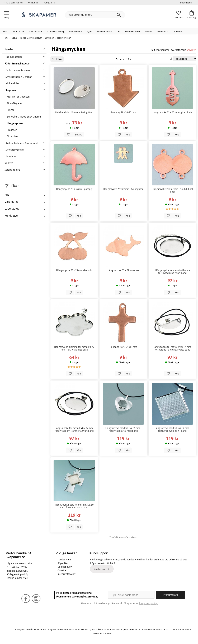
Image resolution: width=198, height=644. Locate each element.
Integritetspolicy (67, 574)
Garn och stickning (56, 32)
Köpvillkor (63, 563)
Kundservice (64, 560)
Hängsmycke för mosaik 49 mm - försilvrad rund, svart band (172, 272)
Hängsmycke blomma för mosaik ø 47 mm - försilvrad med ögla (74, 348)
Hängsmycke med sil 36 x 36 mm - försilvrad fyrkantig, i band (172, 429)
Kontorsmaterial (133, 32)
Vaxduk (149, 32)
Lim (118, 32)
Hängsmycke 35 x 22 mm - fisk (123, 270)
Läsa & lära (178, 32)
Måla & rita (18, 32)
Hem (5, 38)
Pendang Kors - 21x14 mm (123, 347)
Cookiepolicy (65, 567)
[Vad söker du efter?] (95, 15)
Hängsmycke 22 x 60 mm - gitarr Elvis (172, 112)
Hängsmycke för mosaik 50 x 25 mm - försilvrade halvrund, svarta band (172, 348)
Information (186, 3)
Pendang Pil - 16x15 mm (123, 112)
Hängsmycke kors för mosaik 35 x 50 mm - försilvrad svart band (74, 506)
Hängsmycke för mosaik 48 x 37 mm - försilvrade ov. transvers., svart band (74, 429)
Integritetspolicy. (148, 603)
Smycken (191, 50)
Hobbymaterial (104, 32)
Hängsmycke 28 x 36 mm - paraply (74, 189)
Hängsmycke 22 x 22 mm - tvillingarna (123, 189)
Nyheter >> (33, 3)
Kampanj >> (49, 3)
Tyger (89, 32)
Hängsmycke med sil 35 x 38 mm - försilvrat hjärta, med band (123, 429)
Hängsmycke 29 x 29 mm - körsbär (74, 270)
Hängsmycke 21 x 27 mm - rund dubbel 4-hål (172, 190)
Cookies (62, 570)
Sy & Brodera (76, 32)
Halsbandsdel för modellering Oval (74, 112)
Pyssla (5, 32)
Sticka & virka (35, 32)
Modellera (162, 32)
